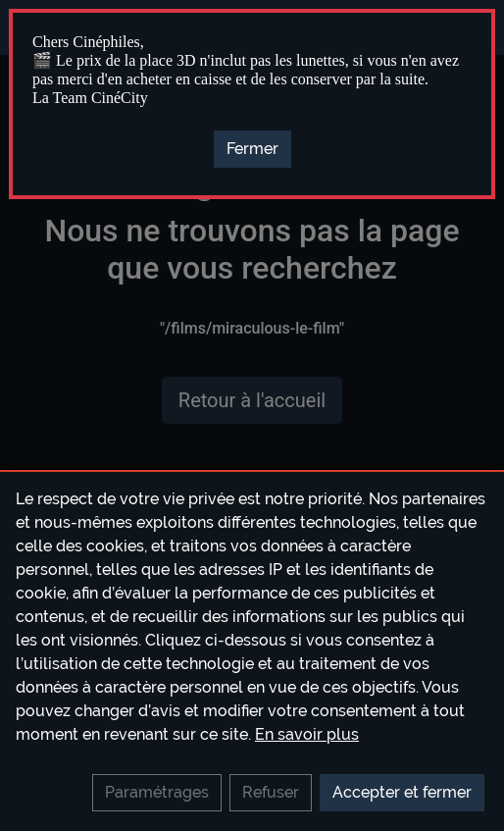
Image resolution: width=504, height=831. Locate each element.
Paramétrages (157, 792)
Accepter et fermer (402, 792)
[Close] (252, 149)
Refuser (271, 792)
